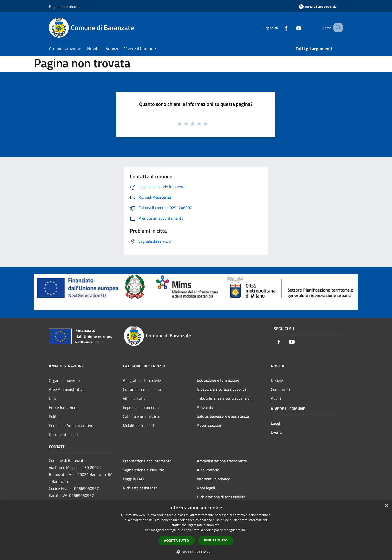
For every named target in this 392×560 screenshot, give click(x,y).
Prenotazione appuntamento (147, 461)
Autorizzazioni (209, 425)
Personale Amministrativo (71, 425)
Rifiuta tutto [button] (216, 540)
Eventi (276, 432)
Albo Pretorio (208, 470)
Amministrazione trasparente (222, 461)
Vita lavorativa (135, 398)
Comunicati (281, 389)
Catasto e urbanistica (141, 416)
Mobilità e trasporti (139, 425)
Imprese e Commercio (141, 407)
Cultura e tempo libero (142, 389)
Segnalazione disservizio (144, 470)
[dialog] (196, 530)
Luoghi (277, 423)
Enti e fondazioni (63, 407)
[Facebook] (280, 28)
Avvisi (276, 398)
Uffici (53, 398)
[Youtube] (292, 28)
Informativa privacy (213, 479)
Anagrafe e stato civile (142, 380)
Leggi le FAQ (133, 479)
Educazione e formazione (218, 380)
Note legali (206, 488)
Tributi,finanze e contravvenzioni (225, 398)
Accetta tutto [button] (177, 540)
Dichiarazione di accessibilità (221, 497)
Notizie (277, 380)
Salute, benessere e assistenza (223, 416)
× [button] (386, 506)
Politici (55, 416)
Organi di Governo (64, 380)
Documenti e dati (63, 434)
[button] (196, 552)
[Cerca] (337, 28)
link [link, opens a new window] (244, 530)
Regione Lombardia (65, 6)
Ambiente (205, 407)
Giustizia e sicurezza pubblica (222, 389)
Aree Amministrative (67, 389)
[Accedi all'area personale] (318, 7)
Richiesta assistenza (140, 488)
